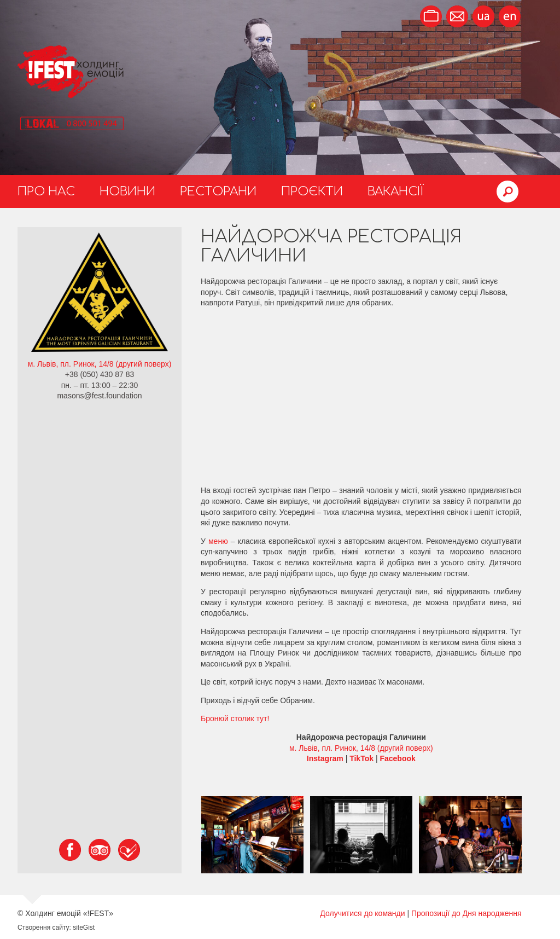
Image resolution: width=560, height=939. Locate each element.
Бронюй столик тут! (235, 718)
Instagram (325, 758)
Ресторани (218, 192)
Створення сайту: (44, 928)
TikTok (361, 758)
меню (218, 541)
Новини (127, 192)
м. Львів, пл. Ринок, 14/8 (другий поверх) (100, 364)
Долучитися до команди (362, 913)
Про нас (46, 192)
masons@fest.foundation (99, 396)
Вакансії (396, 192)
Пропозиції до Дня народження (466, 913)
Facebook (397, 758)
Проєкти (312, 192)
